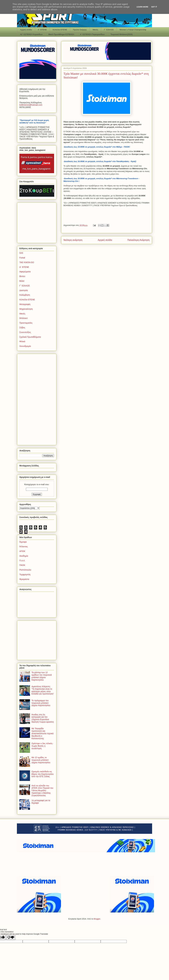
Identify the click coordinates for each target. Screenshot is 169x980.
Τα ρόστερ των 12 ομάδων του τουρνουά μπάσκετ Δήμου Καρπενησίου (42, 676)
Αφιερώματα (25, 272)
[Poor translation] (11, 937)
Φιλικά (22, 341)
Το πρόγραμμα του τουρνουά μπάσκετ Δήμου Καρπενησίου (41, 703)
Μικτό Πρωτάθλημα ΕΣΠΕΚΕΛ (61, 34)
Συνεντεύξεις (25, 332)
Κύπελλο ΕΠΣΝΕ (60, 30)
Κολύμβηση (25, 295)
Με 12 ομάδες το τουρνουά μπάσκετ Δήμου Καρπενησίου (41, 760)
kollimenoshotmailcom (31, 105)
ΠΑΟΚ (22, 565)
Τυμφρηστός (25, 575)
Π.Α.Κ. (22, 561)
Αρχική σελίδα (26, 30)
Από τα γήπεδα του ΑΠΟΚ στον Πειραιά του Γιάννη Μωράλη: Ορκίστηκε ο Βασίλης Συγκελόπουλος (42, 791)
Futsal (22, 258)
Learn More (142, 7)
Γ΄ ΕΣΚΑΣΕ (109, 30)
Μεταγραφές (25, 304)
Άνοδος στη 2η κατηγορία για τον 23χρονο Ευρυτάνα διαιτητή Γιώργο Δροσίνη (43, 718)
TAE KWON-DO (27, 262)
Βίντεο (22, 276)
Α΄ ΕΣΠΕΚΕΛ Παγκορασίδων (92, 34)
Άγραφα (23, 542)
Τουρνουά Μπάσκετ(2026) (122, 34)
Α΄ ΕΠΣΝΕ (42, 30)
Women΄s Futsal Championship (133, 30)
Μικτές (95, 30)
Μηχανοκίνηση (26, 309)
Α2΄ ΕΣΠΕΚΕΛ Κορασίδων (31, 34)
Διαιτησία (24, 290)
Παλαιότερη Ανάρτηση (138, 240)
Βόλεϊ (22, 281)
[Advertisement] (38, 222)
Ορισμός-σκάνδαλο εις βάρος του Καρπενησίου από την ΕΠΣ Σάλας (43, 774)
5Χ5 (21, 253)
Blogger (97, 919)
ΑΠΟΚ (22, 551)
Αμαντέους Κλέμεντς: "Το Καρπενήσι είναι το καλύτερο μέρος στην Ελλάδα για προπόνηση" (43, 690)
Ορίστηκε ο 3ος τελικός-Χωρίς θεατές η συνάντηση (42, 746)
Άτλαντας (24, 547)
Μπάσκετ (24, 318)
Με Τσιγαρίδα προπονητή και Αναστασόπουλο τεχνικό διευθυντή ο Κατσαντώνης (43, 733)
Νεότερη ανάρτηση (73, 240)
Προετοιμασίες (26, 323)
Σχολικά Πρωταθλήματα (30, 337)
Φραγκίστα (24, 579)
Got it (154, 7)
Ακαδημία (24, 556)
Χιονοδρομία (25, 346)
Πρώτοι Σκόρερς (80, 30)
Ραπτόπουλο (25, 570)
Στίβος (22, 328)
